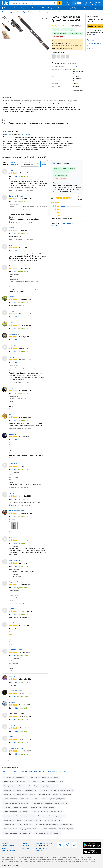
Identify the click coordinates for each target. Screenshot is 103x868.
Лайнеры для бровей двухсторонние (18, 824)
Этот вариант (14, 164)
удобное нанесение (60, 33)
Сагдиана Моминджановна (19, 582)
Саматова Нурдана (16, 196)
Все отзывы (6, 164)
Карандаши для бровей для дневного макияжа (21, 829)
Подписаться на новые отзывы (76, 26)
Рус (79, 3)
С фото (44, 164)
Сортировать (26, 162)
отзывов (66, 26)
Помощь (5, 843)
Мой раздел (67, 4)
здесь (69, 48)
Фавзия (12, 493)
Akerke (11, 228)
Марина (12, 414)
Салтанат (12, 345)
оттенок (56, 30)
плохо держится (59, 37)
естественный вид (76, 33)
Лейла (11, 297)
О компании (26, 843)
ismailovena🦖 (14, 334)
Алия (11, 170)
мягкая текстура (68, 30)
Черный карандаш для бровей (53, 799)
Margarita (12, 388)
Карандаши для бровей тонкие (46, 786)
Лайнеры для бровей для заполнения (45, 777)
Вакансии (25, 848)
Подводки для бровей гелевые (15, 777)
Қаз (75, 3)
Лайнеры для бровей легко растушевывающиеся (54, 824)
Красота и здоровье (9, 12)
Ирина (11, 357)
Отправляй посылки (21, 8)
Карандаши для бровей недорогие (48, 833)
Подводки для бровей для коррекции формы (57, 790)
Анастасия (13, 464)
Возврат (5, 848)
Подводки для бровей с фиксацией (17, 786)
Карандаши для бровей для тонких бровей (20, 790)
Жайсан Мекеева (15, 691)
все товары (26, 134)
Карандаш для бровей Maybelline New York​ (55, 794)
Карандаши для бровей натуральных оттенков (50, 803)
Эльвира (12, 245)
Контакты (25, 846)
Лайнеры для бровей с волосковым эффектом (21, 799)
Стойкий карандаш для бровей (15, 807)
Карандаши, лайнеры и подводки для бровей (44, 12)
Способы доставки (9, 846)
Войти (66, 2)
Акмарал (12, 311)
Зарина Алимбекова (17, 748)
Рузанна (12, 676)
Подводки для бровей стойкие (43, 807)
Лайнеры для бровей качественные (17, 833)
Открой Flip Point (74, 8)
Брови (26, 12)
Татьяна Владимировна (18, 511)
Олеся (11, 737)
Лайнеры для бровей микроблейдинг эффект (46, 782)
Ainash (11, 322)
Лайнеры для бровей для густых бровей (58, 829)
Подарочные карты (91, 8)
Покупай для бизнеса (56, 8)
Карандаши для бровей (13, 820)
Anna (11, 266)
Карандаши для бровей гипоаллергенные (19, 794)
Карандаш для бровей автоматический (47, 812)
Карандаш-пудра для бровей (15, 782)
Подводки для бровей (53, 820)
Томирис (12, 702)
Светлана (12, 434)
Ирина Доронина (15, 560)
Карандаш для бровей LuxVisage (16, 803)
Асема (11, 609)
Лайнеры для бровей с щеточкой (16, 812)
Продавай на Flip (38, 8)
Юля (11, 537)
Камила (12, 725)
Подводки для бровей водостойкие (51, 816)
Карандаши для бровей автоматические (19, 816)
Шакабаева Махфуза (17, 623)
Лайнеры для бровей (33, 820)
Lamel (75, 66)
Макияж (19, 12)
